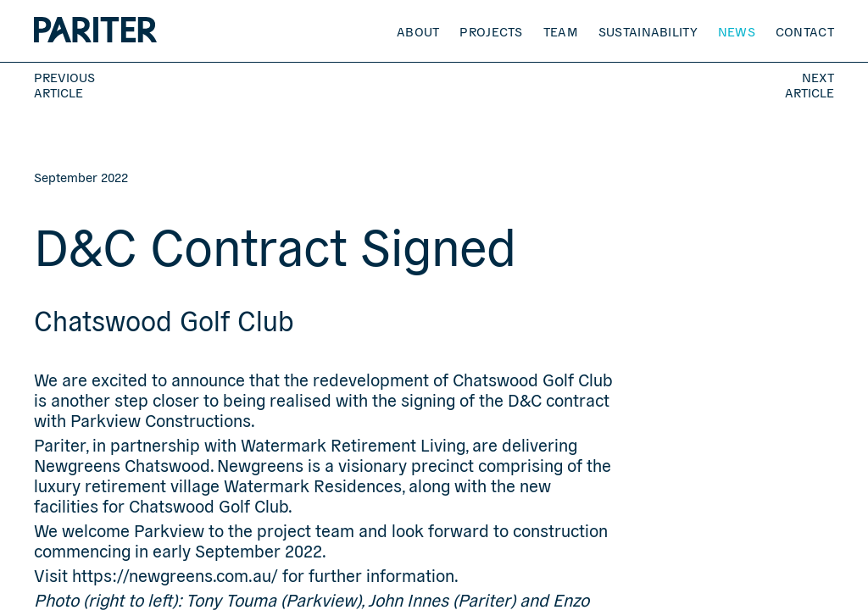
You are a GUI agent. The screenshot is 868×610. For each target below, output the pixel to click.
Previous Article (64, 85)
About (418, 31)
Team (561, 31)
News (737, 31)
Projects (491, 31)
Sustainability (648, 31)
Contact (805, 31)
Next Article (810, 85)
